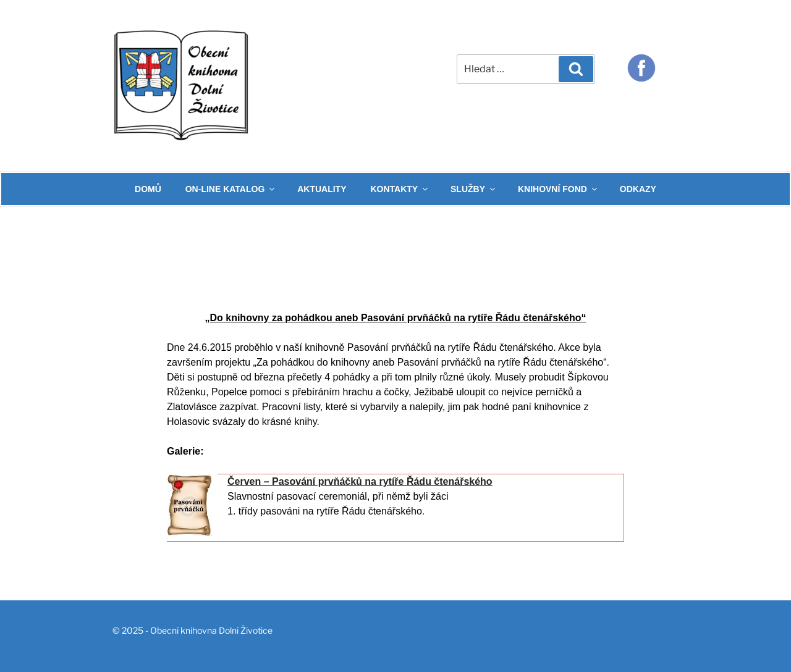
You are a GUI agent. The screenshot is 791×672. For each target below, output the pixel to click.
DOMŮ (148, 189)
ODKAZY (638, 189)
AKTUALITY (322, 189)
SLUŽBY (474, 189)
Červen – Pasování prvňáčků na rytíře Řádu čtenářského (360, 481)
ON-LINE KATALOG (231, 189)
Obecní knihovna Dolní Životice (211, 630)
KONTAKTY (400, 189)
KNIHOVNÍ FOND (558, 189)
